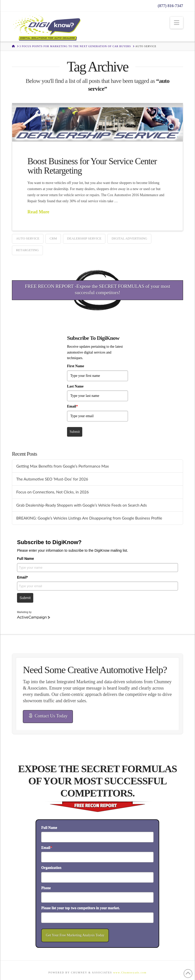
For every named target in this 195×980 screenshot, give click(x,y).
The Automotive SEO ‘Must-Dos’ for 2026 (52, 479)
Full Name (26, 559)
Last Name (75, 386)
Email (72, 406)
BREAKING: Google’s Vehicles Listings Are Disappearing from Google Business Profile (89, 518)
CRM (53, 238)
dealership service (84, 238)
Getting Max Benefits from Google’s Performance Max (63, 466)
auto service (28, 238)
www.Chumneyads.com (130, 973)
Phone (46, 888)
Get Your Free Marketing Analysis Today (75, 935)
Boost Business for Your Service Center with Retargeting (92, 166)
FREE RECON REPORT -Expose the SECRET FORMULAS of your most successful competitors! (97, 289)
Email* (22, 577)
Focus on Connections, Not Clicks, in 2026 (53, 492)
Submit (75, 432)
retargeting (27, 250)
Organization (51, 868)
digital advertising (129, 238)
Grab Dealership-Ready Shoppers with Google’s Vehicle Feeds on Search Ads (82, 505)
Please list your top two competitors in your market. (80, 908)
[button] (177, 23)
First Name (76, 366)
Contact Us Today (48, 716)
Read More (38, 212)
